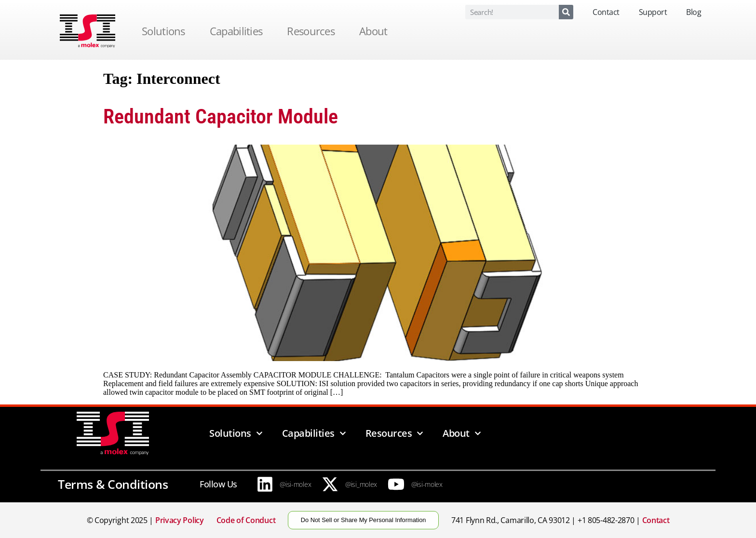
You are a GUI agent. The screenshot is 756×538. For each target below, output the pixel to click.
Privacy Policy (180, 520)
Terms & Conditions (113, 484)
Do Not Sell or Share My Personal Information (364, 520)
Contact (606, 12)
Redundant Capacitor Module (221, 116)
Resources (313, 31)
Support (653, 12)
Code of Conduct (246, 520)
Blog (694, 12)
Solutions (166, 31)
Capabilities (239, 31)
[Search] (566, 12)
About (376, 31)
